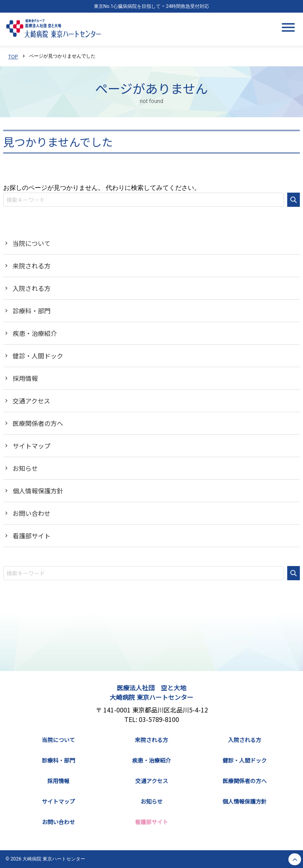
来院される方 (32, 266)
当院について (32, 243)
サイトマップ (32, 446)
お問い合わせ (32, 513)
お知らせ (25, 468)
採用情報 (25, 378)
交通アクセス (31, 401)
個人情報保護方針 (38, 491)
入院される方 (32, 288)
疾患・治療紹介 (35, 333)
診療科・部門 (32, 311)
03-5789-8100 (159, 719)
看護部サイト (32, 536)
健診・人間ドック (38, 356)
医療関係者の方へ (38, 423)
